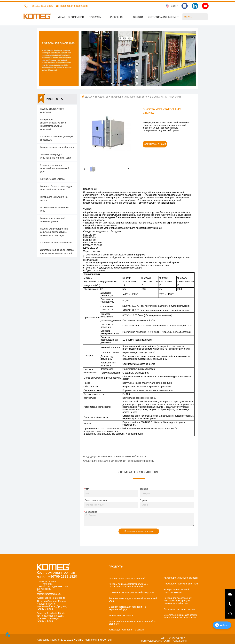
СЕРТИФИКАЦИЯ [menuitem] (157, 17)
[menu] (117, 17)
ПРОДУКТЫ (101, 97)
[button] (95, 17)
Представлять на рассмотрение (139, 531)
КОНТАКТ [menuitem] (173, 17)
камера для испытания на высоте (129, 97)
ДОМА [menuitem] (61, 17)
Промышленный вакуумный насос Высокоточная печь (125, 461)
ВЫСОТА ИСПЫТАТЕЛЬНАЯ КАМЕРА (170, 97)
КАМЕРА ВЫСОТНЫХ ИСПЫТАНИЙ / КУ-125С (123, 457)
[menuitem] (95, 17)
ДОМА (89, 97)
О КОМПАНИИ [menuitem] (76, 17)
